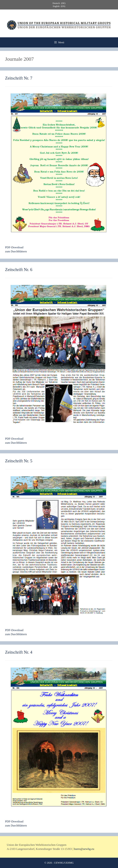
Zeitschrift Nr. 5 (19, 461)
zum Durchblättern (16, 251)
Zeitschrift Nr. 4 (19, 652)
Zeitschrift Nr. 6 (19, 270)
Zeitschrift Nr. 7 (19, 78)
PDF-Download (14, 247)
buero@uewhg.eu (84, 849)
